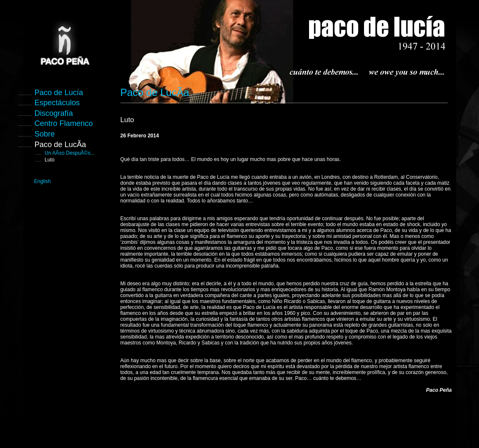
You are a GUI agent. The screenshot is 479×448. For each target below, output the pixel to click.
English (42, 181)
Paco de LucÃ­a (60, 145)
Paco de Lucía (59, 93)
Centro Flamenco (64, 123)
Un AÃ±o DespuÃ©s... (70, 153)
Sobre (45, 134)
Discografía (54, 113)
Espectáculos (57, 103)
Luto (50, 160)
